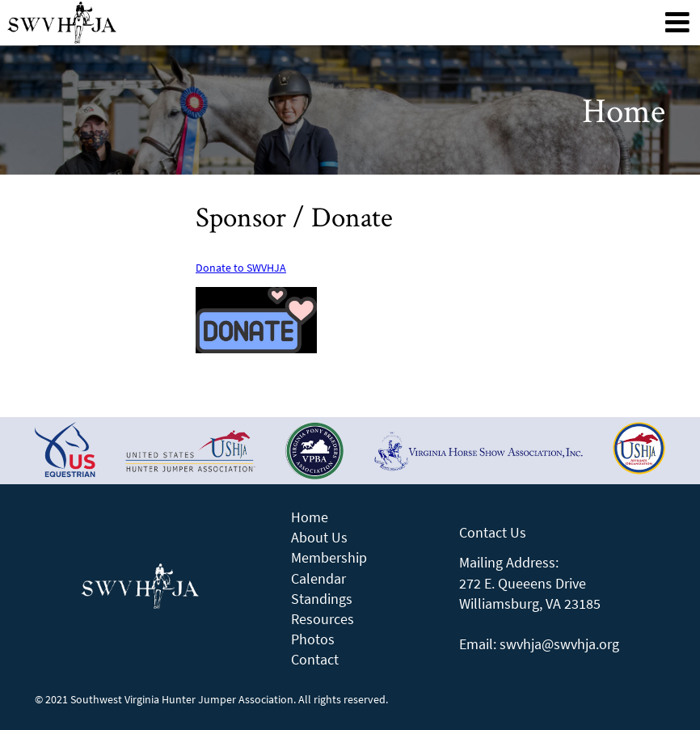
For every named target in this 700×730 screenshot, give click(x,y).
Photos (313, 639)
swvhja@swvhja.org (559, 644)
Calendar (318, 578)
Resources (323, 619)
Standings (322, 599)
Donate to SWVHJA (241, 268)
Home (310, 517)
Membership (329, 557)
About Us (319, 537)
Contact (315, 659)
